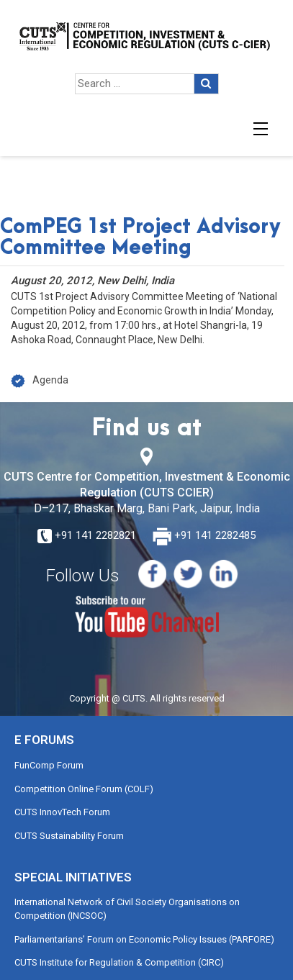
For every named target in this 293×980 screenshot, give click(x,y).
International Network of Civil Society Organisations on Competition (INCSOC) (127, 909)
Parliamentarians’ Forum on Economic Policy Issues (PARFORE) (144, 939)
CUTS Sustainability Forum (69, 836)
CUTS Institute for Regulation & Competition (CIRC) (119, 962)
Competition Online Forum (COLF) (84, 789)
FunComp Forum (49, 765)
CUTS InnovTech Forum (62, 812)
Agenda (50, 380)
